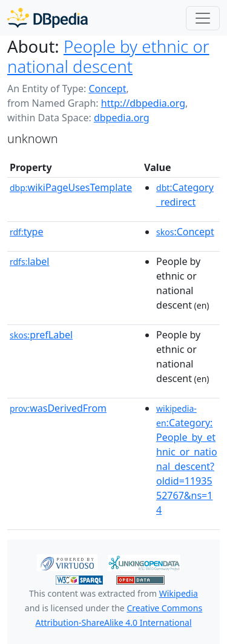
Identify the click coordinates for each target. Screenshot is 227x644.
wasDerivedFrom (58, 408)
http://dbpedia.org (143, 103)
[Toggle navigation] (203, 18)
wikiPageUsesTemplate (71, 187)
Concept (107, 89)
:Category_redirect (185, 195)
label (30, 261)
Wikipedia (179, 593)
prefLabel (41, 335)
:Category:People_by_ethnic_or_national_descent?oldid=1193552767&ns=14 (187, 460)
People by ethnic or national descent (108, 56)
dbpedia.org (122, 118)
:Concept (185, 232)
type (27, 232)
